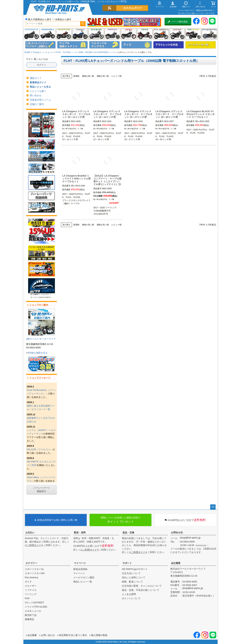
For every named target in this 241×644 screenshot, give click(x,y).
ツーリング (96, 34)
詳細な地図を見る (38, 353)
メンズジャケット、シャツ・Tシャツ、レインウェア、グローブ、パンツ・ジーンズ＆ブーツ (72, 45)
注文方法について (131, 573)
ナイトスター (64, 34)
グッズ (137, 45)
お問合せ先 (177, 532)
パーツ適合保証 (178, 22)
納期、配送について (132, 582)
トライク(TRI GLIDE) (145, 34)
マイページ (80, 563)
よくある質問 (129, 594)
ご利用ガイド (34, 545)
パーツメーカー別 (201, 45)
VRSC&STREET (193, 34)
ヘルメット (104, 45)
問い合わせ (36, 95)
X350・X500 (177, 34)
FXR (27, 598)
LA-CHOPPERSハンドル (105, 52)
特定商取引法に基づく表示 (73, 635)
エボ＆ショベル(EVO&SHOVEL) (209, 34)
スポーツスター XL (32, 34)
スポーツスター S (48, 34)
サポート (127, 563)
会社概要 (176, 563)
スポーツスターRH (35, 573)
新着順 (76, 76)
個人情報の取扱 (99, 635)
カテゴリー (31, 563)
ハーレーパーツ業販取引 (42, 490)
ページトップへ (213, 507)
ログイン (42, 65)
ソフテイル (112, 34)
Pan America (161, 34)
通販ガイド (36, 78)
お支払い (30, 532)
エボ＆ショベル (33, 611)
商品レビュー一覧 (83, 582)
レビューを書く (38, 91)
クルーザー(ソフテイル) (80, 34)
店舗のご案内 (37, 104)
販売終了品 (31, 615)
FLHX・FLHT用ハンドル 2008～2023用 (74, 52)
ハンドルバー (48, 52)
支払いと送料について (134, 577)
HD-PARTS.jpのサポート (135, 569)
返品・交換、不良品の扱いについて (141, 590)
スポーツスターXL (34, 569)
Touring (36, 52)
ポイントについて (131, 598)
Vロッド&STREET (34, 603)
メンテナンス (41, 45)
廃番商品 (29, 619)
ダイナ (129, 34)
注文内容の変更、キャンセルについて (142, 586)
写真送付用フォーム (40, 100)
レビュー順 (116, 76)
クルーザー (31, 586)
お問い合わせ (48, 635)
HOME (27, 52)
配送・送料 (80, 532)
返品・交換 (128, 532)
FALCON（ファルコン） (40, 449)
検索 (83, 24)
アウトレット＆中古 (169, 45)
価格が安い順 (103, 76)
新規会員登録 (80, 569)
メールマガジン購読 (84, 577)
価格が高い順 (88, 76)
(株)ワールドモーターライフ (41, 339)
